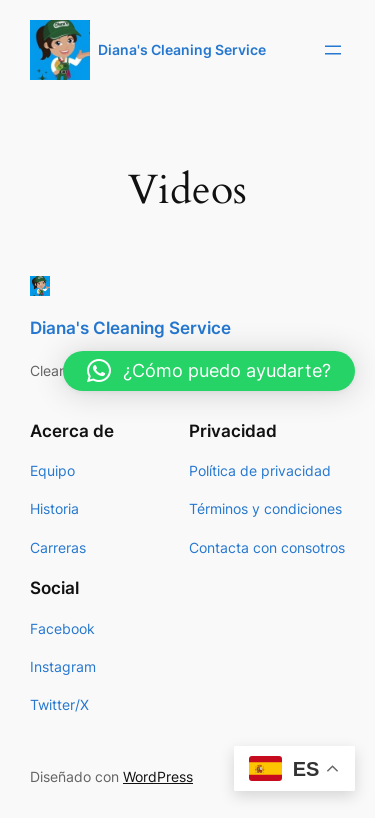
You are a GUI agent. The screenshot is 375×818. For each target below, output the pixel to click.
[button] (209, 371)
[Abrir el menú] (333, 50)
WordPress (158, 776)
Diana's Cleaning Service (182, 49)
